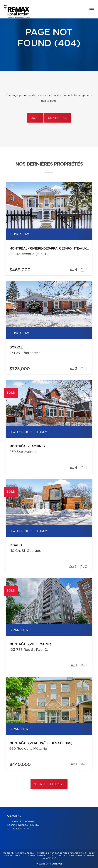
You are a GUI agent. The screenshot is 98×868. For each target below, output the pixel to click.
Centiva (56, 863)
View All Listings (49, 784)
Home (35, 118)
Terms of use (75, 856)
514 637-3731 (21, 829)
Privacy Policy (57, 856)
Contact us (58, 118)
